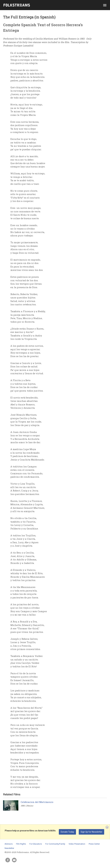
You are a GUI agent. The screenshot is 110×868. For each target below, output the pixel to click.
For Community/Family (55, 844)
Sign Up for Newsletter (91, 832)
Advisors (9, 844)
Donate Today (67, 832)
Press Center (94, 844)
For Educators (36, 844)
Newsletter (9, 848)
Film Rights (21, 844)
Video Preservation (77, 844)
